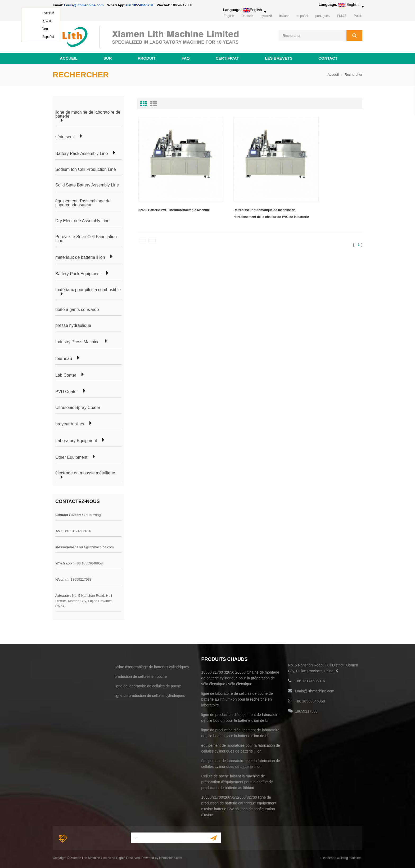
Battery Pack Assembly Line (82, 153)
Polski (358, 16)
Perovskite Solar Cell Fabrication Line (86, 238)
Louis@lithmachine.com (95, 546)
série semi (65, 136)
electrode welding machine (342, 857)
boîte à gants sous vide (77, 309)
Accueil (69, 57)
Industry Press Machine (77, 341)
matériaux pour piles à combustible (88, 289)
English (229, 16)
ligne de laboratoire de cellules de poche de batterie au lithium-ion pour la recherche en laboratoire (237, 698)
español (303, 16)
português (322, 16)
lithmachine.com (171, 857)
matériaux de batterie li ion (80, 257)
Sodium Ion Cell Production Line (86, 169)
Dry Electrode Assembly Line (82, 220)
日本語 (342, 16)
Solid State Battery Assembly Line (87, 184)
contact (328, 57)
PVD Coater (67, 391)
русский (266, 16)
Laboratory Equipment (76, 440)
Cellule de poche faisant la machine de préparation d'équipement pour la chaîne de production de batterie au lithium (237, 781)
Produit (147, 57)
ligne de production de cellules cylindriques (150, 695)
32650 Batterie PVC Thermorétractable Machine (167, 195)
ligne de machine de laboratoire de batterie (88, 113)
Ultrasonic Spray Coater (78, 407)
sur (108, 57)
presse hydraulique (73, 325)
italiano (285, 16)
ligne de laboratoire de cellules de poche (148, 685)
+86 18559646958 (139, 5)
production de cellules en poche (141, 676)
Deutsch (247, 16)
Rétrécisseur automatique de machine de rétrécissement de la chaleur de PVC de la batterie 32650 (247, 196)
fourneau (64, 358)
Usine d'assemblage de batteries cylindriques (152, 666)
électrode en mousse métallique (85, 472)
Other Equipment (71, 457)
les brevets (279, 57)
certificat (227, 57)
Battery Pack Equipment (78, 273)
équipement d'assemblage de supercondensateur (83, 202)
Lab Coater (66, 375)
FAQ (186, 57)
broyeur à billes (70, 423)
